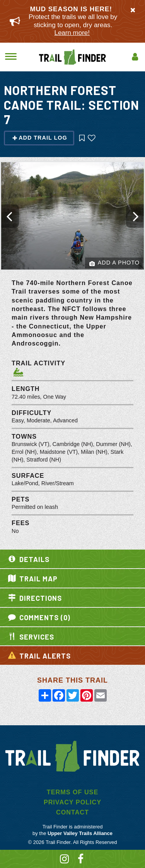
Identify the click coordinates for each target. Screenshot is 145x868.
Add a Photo (114, 263)
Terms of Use (72, 792)
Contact (72, 812)
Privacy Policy (72, 802)
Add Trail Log (40, 138)
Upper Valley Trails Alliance (80, 833)
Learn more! (72, 33)
